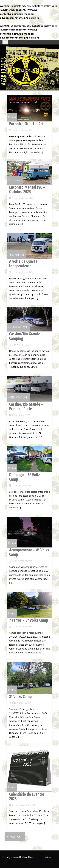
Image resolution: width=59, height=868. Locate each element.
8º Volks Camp (20, 697)
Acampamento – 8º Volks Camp (29, 552)
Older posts (16, 837)
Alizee (48, 857)
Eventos (12, 117)
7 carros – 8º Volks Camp (29, 620)
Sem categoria (15, 180)
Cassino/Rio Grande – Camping (26, 336)
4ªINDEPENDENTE (16, 254)
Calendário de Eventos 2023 (27, 796)
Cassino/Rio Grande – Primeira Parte (26, 406)
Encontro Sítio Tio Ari (26, 124)
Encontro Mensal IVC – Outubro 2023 (27, 189)
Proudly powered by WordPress (18, 857)
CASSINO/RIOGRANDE (18, 327)
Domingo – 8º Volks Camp (25, 477)
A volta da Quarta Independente (23, 264)
